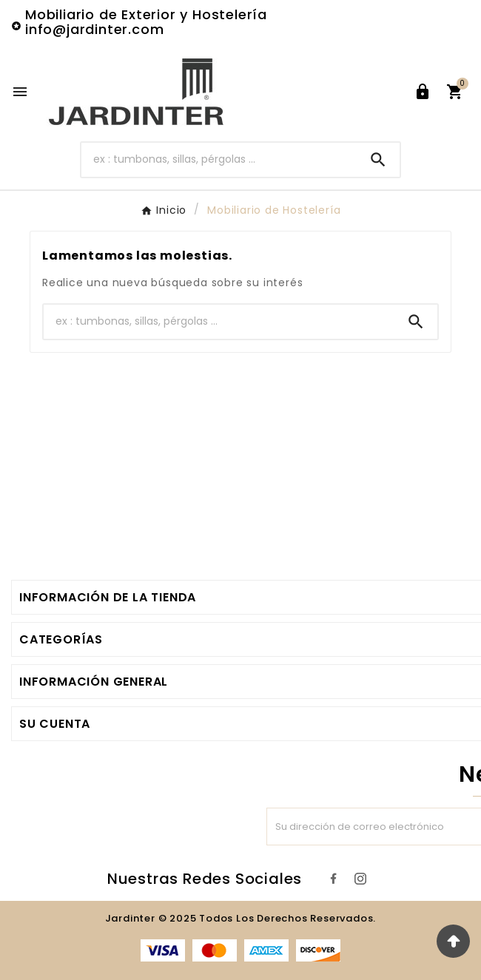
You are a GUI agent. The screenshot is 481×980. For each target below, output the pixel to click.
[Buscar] (219, 159)
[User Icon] (423, 92)
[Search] (378, 160)
